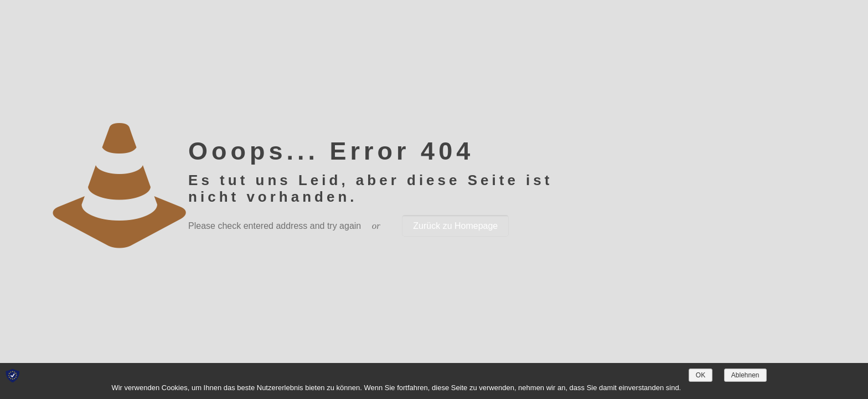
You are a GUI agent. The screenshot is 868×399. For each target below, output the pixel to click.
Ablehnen (745, 375)
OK (701, 375)
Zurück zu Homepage (455, 226)
